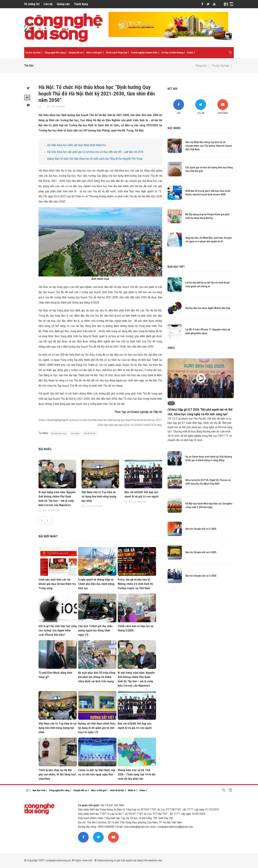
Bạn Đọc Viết (39, 790)
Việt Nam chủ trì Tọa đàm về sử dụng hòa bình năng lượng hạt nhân (99, 496)
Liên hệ (48, 4)
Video (190, 53)
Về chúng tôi (32, 4)
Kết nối (172, 89)
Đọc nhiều (174, 128)
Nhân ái (132, 790)
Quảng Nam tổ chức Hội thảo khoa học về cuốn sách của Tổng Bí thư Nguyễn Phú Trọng (95, 159)
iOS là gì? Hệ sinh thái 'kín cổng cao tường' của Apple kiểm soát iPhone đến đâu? (58, 630)
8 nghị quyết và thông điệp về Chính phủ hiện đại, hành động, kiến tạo (96, 584)
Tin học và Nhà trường (172, 53)
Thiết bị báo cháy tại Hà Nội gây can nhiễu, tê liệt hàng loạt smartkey (57, 774)
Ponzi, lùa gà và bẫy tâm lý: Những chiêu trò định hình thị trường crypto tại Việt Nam (135, 584)
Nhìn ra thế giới (94, 53)
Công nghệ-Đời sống (55, 53)
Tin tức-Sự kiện (33, 53)
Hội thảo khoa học (59, 433)
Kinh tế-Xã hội (117, 790)
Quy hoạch (75, 433)
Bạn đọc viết (176, 267)
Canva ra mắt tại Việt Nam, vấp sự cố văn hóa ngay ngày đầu (97, 772)
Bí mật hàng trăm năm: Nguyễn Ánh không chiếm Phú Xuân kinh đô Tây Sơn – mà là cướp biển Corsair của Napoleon (57, 499)
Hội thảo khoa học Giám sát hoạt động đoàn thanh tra (76, 145)
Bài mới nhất (48, 536)
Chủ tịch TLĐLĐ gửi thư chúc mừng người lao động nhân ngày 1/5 (95, 630)
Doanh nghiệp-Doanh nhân (144, 53)
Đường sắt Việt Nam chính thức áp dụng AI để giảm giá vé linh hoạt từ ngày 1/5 (97, 728)
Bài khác (45, 449)
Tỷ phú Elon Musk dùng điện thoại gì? (55, 675)
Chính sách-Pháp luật (116, 53)
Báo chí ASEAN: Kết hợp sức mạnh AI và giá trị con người (141, 494)
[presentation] (42, 520)
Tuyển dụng (81, 4)
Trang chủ (201, 66)
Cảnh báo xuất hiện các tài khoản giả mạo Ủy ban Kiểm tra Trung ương (57, 584)
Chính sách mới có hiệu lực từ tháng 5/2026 (136, 628)
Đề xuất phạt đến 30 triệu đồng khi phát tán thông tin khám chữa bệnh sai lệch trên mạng (97, 677)
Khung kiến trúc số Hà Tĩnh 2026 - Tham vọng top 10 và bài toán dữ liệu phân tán (137, 774)
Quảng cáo (63, 4)
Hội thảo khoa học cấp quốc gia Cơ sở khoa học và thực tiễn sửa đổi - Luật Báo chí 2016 (95, 152)
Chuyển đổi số (76, 53)
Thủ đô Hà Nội (90, 433)
